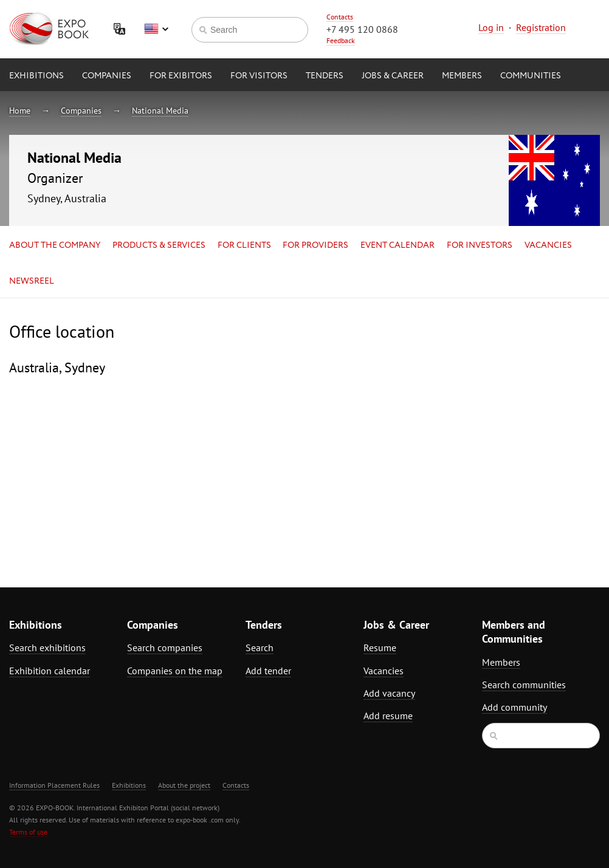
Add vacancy (389, 693)
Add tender (268, 671)
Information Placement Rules (54, 785)
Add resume (388, 716)
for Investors (480, 245)
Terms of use (28, 832)
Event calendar (397, 245)
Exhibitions (36, 76)
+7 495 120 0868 (362, 29)
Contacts (340, 17)
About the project (184, 785)
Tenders (325, 76)
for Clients (244, 245)
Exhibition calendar (50, 671)
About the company (55, 245)
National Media (160, 111)
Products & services (159, 245)
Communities (531, 76)
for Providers (315, 245)
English (156, 29)
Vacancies (548, 245)
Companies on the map (175, 671)
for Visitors (259, 76)
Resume (380, 648)
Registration (541, 27)
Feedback (341, 40)
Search (260, 648)
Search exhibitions (47, 648)
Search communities (524, 685)
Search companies (165, 648)
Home (20, 111)
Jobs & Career (393, 76)
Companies (107, 76)
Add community (514, 707)
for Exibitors (181, 76)
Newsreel (32, 281)
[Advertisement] (528, 429)
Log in (491, 27)
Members (462, 76)
